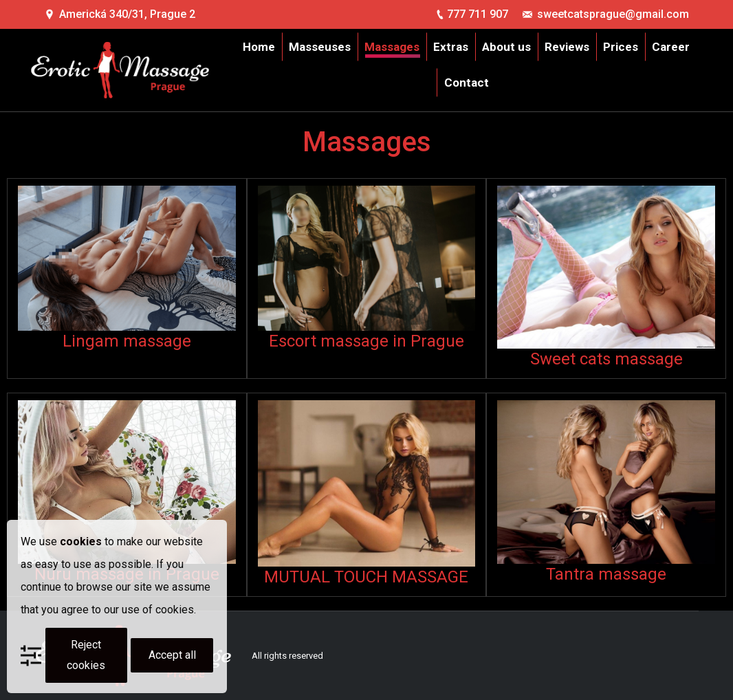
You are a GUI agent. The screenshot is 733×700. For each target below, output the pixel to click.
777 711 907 (478, 14)
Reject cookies (86, 655)
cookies (81, 542)
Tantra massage (606, 574)
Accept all (172, 655)
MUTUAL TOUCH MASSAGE (366, 577)
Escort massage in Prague (366, 341)
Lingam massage (127, 341)
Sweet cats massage (606, 359)
